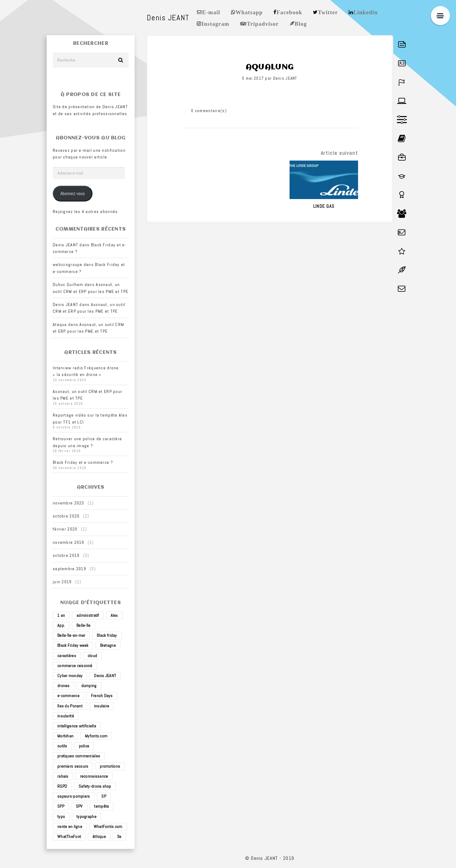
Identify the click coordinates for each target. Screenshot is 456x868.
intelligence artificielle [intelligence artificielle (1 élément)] (77, 726)
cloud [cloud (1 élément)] (92, 656)
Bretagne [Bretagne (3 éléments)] (108, 645)
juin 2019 (62, 582)
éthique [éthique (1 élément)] (99, 836)
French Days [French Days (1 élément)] (102, 696)
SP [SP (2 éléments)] (104, 796)
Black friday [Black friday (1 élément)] (107, 635)
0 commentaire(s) (209, 111)
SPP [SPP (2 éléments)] (61, 806)
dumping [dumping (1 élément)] (89, 686)
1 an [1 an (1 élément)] (61, 615)
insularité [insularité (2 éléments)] (66, 716)
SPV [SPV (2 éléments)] (79, 806)
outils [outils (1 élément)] (62, 746)
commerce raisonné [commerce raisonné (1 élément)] (75, 666)
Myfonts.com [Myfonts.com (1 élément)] (96, 736)
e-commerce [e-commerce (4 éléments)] (68, 696)
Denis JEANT (285, 78)
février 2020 (65, 529)
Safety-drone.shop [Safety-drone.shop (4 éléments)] (95, 786)
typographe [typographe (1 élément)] (86, 816)
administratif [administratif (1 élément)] (88, 615)
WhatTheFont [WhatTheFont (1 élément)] (69, 836)
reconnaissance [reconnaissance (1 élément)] (94, 776)
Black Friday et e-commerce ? (83, 462)
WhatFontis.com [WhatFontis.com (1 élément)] (108, 826)
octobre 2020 (66, 516)
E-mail (211, 12)
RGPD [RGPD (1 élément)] (62, 786)
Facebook (289, 12)
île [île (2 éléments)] (119, 836)
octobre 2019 (66, 555)
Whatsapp (249, 12)
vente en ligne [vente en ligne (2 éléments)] (70, 826)
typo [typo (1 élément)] (61, 816)
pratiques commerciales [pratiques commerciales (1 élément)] (79, 756)
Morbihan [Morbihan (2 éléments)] (65, 736)
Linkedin (365, 12)
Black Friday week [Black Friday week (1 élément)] (73, 645)
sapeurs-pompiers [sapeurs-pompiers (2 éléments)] (74, 796)
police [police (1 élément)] (84, 746)
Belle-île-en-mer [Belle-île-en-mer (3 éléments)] (71, 635)
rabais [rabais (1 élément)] (63, 776)
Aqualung (270, 67)
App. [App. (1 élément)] (61, 625)
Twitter (328, 12)
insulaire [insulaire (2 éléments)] (102, 706)
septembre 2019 (69, 569)
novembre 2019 (69, 542)
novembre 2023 (69, 503)
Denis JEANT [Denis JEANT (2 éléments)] (105, 676)
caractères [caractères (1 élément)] (67, 656)
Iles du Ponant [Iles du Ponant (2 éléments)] (70, 706)
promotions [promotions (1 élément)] (110, 766)
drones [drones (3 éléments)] (64, 686)
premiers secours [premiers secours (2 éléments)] (73, 766)
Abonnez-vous (73, 194)
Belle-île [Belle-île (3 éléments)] (84, 625)
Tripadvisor (263, 23)
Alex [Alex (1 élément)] (114, 615)
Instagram (215, 23)
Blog (301, 23)
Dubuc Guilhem (68, 284)
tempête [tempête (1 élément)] (101, 806)
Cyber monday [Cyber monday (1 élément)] (70, 676)
